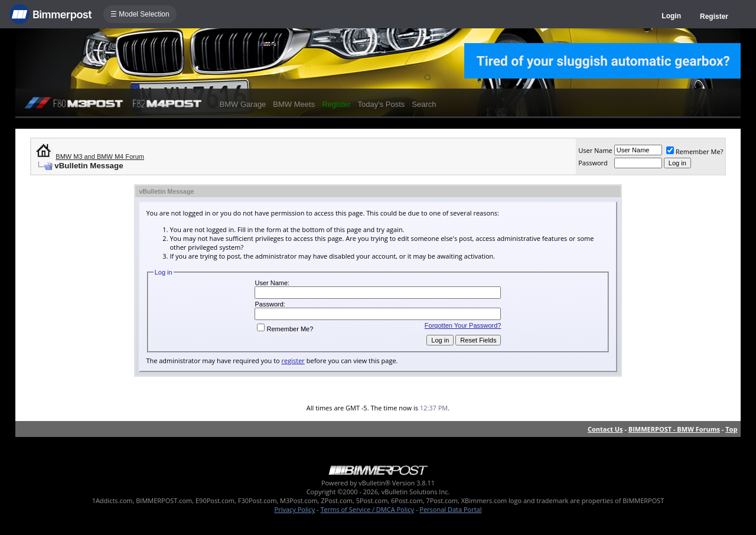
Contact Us (605, 429)
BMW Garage (243, 104)
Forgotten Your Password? (463, 325)
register (293, 361)
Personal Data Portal (450, 509)
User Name (595, 150)
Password (593, 163)
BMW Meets (294, 104)
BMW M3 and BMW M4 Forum (100, 156)
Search (424, 104)
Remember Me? (695, 151)
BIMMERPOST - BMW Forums (674, 429)
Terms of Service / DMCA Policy (367, 509)
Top (731, 429)
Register (714, 17)
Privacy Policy (295, 509)
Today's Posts (382, 104)
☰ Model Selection (140, 14)
